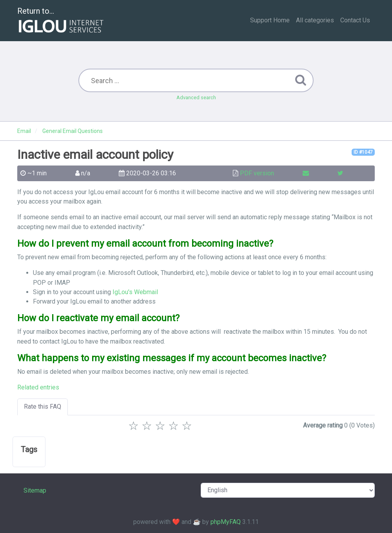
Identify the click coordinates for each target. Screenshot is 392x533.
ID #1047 (363, 152)
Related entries (38, 387)
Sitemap (35, 490)
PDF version (257, 173)
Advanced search (196, 97)
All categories (315, 20)
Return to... (61, 21)
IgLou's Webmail (135, 292)
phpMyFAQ (226, 522)
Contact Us (355, 20)
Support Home (270, 20)
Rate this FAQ (43, 407)
